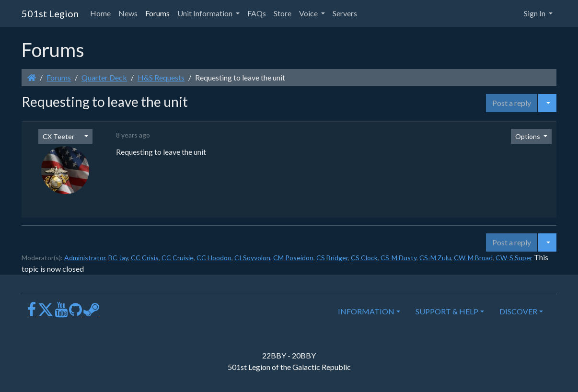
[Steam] (91, 313)
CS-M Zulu (435, 258)
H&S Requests (161, 77)
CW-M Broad (473, 258)
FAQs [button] (257, 13)
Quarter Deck (104, 77)
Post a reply (512, 103)
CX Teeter (58, 136)
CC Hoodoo (214, 258)
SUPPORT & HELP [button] (447, 311)
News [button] (128, 13)
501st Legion (50, 13)
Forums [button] (157, 13)
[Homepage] (32, 77)
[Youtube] (61, 313)
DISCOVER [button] (518, 311)
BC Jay (118, 258)
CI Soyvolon (252, 258)
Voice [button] (309, 13)
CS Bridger (332, 258)
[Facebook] (32, 313)
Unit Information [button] (206, 13)
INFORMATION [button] (366, 311)
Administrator (85, 258)
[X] (46, 313)
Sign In (535, 13)
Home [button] (100, 13)
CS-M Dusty (399, 258)
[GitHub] (75, 313)
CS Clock (364, 258)
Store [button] (283, 13)
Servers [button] (345, 13)
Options (528, 136)
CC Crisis (145, 258)
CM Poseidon (293, 258)
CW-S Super (514, 258)
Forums (59, 77)
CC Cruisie (178, 258)
